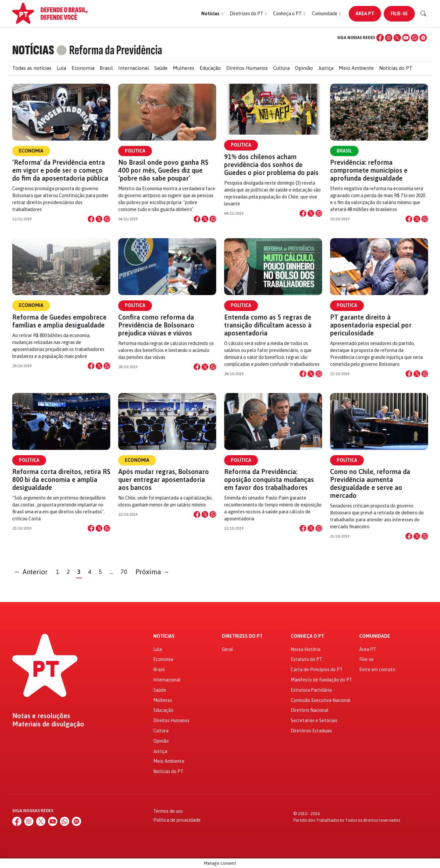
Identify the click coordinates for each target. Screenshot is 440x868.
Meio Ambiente (356, 68)
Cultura (281, 68)
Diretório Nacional (310, 710)
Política (135, 151)
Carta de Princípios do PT (317, 670)
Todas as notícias (32, 68)
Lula (61, 68)
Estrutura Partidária (311, 690)
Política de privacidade (177, 820)
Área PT (365, 14)
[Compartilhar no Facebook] (91, 219)
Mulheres (184, 68)
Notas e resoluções (41, 716)
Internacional (134, 68)
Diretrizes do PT (242, 636)
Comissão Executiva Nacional (321, 700)
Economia (83, 68)
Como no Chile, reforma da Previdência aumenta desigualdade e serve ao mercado (370, 483)
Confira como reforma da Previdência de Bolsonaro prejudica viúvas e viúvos (156, 325)
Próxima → (152, 572)
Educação (210, 68)
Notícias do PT (396, 68)
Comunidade (375, 636)
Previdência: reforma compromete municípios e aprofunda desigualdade (369, 170)
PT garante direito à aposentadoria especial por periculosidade (371, 325)
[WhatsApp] (415, 38)
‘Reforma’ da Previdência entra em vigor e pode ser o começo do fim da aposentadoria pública (60, 170)
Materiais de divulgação (48, 724)
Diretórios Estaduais (311, 731)
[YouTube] (406, 38)
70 (124, 572)
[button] (212, 14)
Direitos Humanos (247, 68)
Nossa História (306, 649)
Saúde (161, 68)
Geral (227, 649)
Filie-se (399, 14)
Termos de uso (168, 811)
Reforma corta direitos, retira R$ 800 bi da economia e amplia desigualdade (61, 479)
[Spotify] (423, 38)
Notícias (164, 636)
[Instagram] (389, 38)
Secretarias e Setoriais (314, 720)
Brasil (106, 68)
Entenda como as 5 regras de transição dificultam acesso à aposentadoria (268, 325)
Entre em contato (377, 670)
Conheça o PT (307, 636)
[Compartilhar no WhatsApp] (107, 219)
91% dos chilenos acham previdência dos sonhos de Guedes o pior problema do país (271, 165)
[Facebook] (380, 38)
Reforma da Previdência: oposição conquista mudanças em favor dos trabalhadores (269, 479)
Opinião (304, 68)
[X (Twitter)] (397, 38)
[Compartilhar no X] (99, 219)
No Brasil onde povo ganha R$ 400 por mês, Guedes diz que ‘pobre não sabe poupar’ (163, 170)
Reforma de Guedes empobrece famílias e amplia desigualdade (59, 321)
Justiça (326, 68)
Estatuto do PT (306, 659)
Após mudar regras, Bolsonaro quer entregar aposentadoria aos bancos (164, 479)
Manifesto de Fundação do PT (321, 680)
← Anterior (31, 572)
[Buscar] (423, 14)
